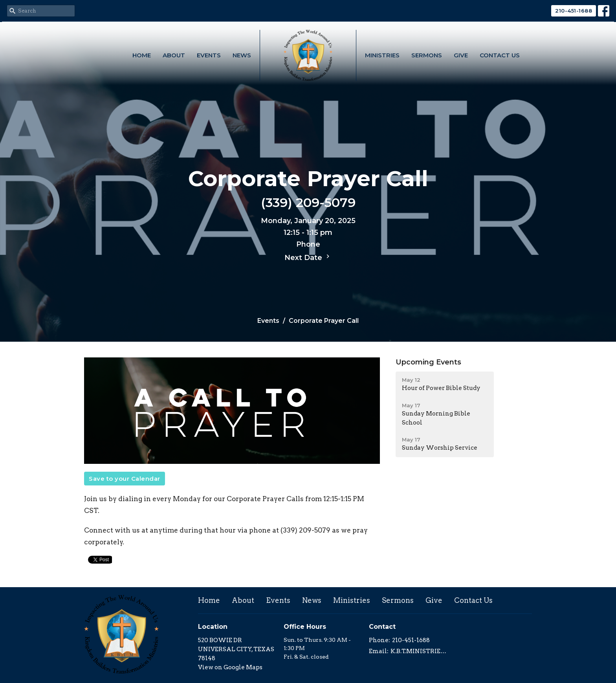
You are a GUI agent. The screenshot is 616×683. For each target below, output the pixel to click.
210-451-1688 (574, 11)
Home (142, 55)
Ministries (382, 55)
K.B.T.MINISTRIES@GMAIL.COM (419, 651)
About (174, 55)
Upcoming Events (428, 362)
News (242, 55)
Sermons (427, 55)
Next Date (308, 257)
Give (461, 55)
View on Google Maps (230, 667)
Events (209, 55)
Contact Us (500, 55)
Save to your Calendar (125, 479)
